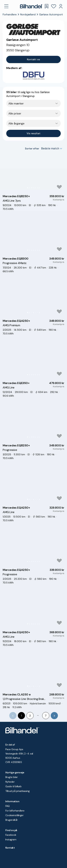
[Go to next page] (54, 716)
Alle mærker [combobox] (16, 103)
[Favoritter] (54, 6)
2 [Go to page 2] (30, 716)
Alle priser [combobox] (15, 113)
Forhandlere (10, 14)
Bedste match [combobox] (50, 148)
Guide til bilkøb (13, 786)
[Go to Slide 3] (32, 188)
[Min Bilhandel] (61, 6)
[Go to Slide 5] (35, 188)
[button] (33, 173)
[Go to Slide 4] (33, 188)
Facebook (11, 835)
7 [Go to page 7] (46, 716)
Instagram (11, 839)
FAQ (7, 806)
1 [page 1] (21, 716)
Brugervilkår (12, 820)
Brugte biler (12, 777)
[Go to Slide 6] (37, 188)
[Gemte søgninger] (46, 6)
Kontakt (10, 848)
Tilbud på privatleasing (18, 791)
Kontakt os (33, 59)
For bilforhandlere (15, 811)
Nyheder (10, 782)
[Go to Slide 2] (30, 188)
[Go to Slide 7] (39, 188)
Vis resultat (33, 133)
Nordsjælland (28, 14)
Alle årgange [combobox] (16, 123)
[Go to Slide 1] (28, 188)
